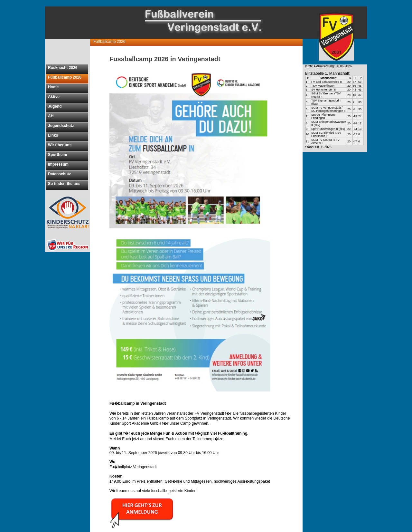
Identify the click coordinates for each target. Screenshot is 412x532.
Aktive (54, 97)
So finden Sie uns (64, 184)
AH (51, 116)
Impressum (58, 164)
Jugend (55, 106)
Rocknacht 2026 (63, 68)
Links (53, 135)
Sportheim (57, 155)
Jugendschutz (61, 126)
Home (53, 87)
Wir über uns (60, 145)
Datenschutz (59, 174)
